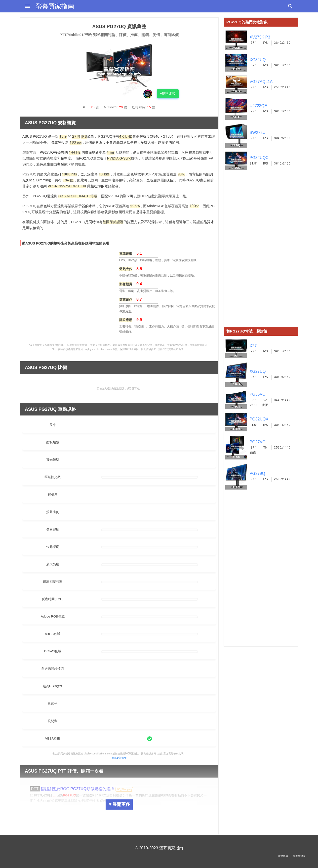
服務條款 (283, 856)
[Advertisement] (261, 252)
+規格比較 (168, 93)
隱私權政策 (299, 856)
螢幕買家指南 (55, 6)
